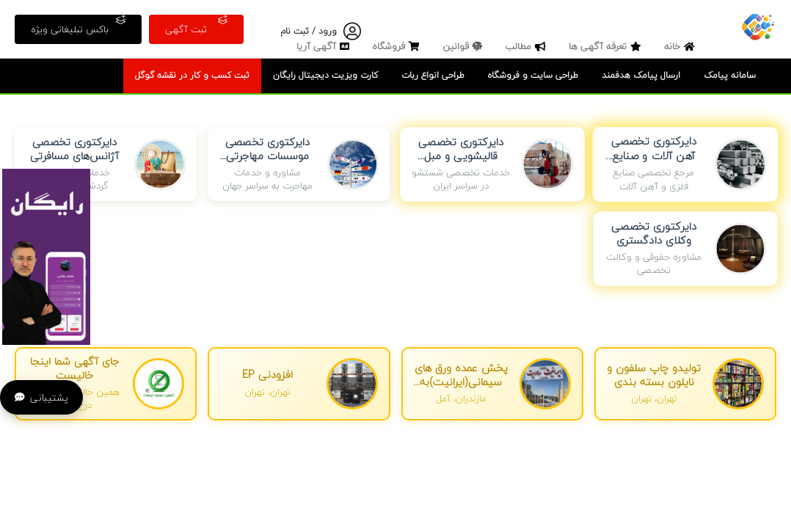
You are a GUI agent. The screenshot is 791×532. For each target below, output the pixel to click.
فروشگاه (398, 46)
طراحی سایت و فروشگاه (533, 75)
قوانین (464, 46)
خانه (681, 46)
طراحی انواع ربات (433, 75)
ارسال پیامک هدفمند (641, 75)
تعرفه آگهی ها (607, 46)
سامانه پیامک (730, 75)
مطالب (527, 46)
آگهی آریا (325, 46)
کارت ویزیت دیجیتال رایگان (325, 75)
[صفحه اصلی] (758, 26)
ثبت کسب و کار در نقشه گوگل (192, 75)
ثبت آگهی (196, 26)
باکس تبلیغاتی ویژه (78, 26)
